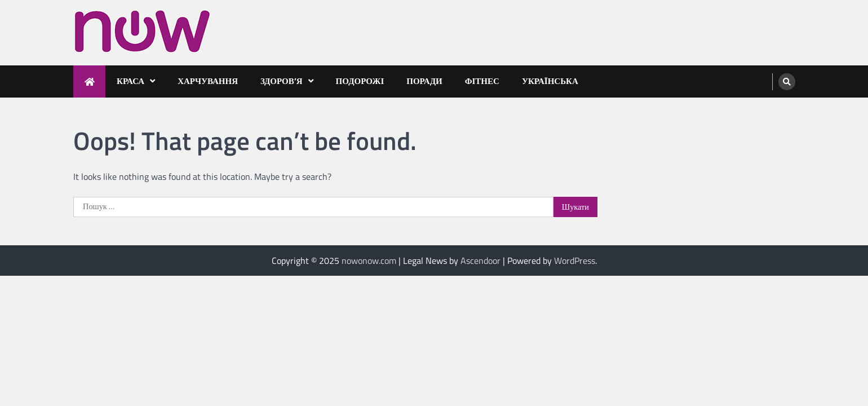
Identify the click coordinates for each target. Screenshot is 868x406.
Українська (550, 81)
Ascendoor (480, 261)
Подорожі (360, 81)
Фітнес (482, 81)
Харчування (208, 81)
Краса (130, 81)
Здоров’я (282, 81)
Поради (424, 81)
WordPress (575, 261)
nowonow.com (369, 261)
